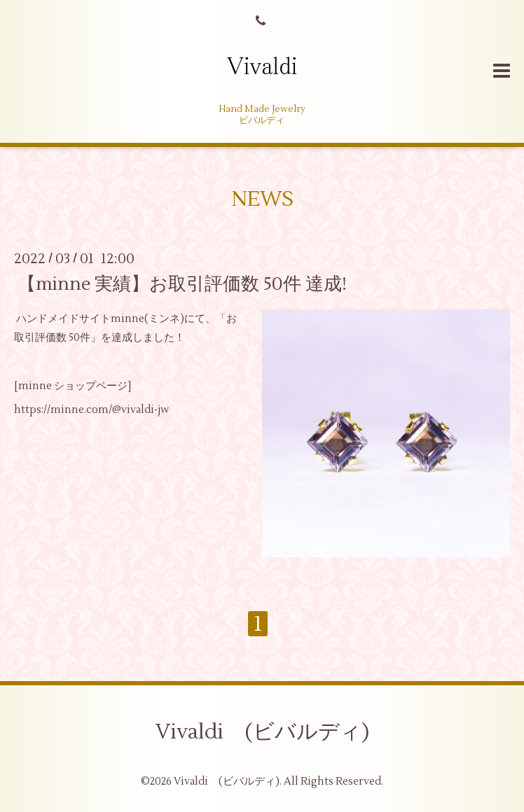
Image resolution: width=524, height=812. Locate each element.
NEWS (262, 199)
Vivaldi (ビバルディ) (262, 732)
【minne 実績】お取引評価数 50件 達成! (182, 283)
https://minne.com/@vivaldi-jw (91, 410)
